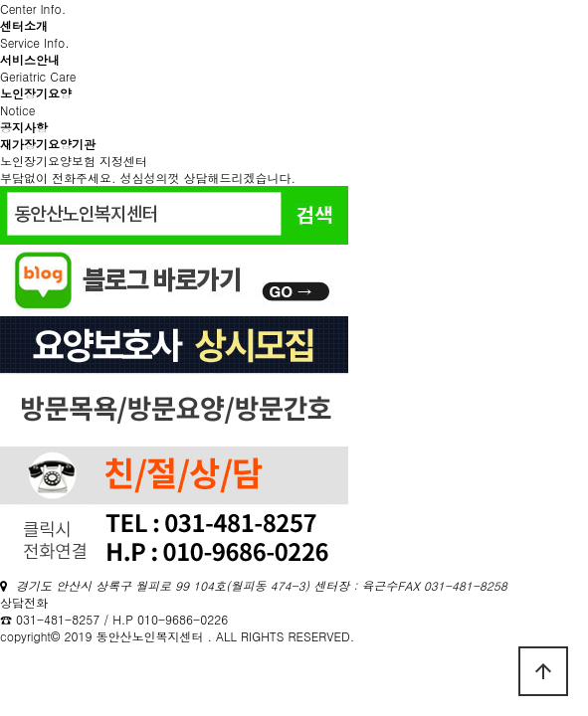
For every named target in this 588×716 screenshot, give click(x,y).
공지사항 (24, 127)
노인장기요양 (36, 93)
